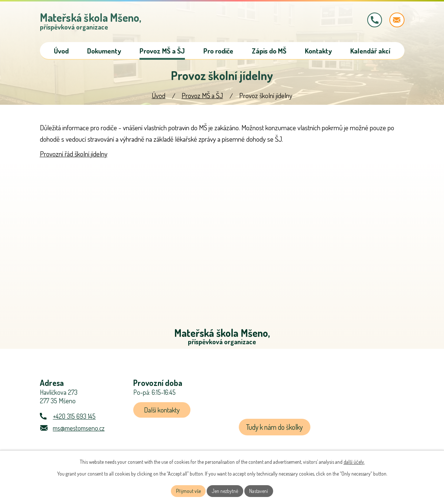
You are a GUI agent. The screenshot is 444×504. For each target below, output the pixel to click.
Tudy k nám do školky (275, 428)
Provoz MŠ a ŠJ (202, 96)
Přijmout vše (188, 491)
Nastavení (259, 491)
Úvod (159, 96)
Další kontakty (162, 411)
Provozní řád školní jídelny (74, 154)
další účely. (354, 461)
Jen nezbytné (225, 491)
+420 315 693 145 (74, 417)
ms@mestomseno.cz (79, 429)
